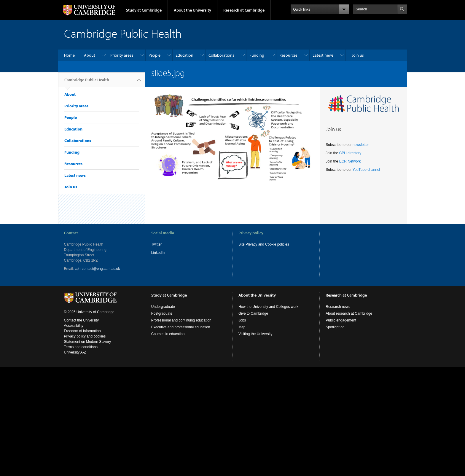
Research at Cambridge (244, 10)
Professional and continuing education (181, 320)
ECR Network (350, 161)
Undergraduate (163, 307)
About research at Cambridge (349, 313)
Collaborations (221, 55)
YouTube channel (366, 170)
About (90, 55)
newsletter (361, 145)
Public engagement (341, 320)
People (155, 55)
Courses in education (168, 334)
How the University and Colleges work (268, 307)
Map (242, 327)
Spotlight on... (336, 327)
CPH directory (350, 153)
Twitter (156, 244)
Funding (257, 55)
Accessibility (74, 326)
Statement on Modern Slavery (88, 342)
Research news (338, 307)
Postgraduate (162, 313)
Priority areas (122, 55)
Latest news (323, 55)
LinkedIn (158, 253)
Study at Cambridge (144, 10)
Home (69, 55)
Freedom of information (82, 331)
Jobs (242, 320)
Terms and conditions (81, 347)
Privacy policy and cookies (85, 336)
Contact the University (81, 320)
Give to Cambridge (253, 313)
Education (184, 55)
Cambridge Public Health (87, 82)
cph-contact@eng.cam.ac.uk (97, 269)
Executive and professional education (181, 327)
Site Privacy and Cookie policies (264, 244)
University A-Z (75, 352)
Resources (288, 55)
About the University (192, 10)
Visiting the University (255, 334)
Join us (358, 55)
